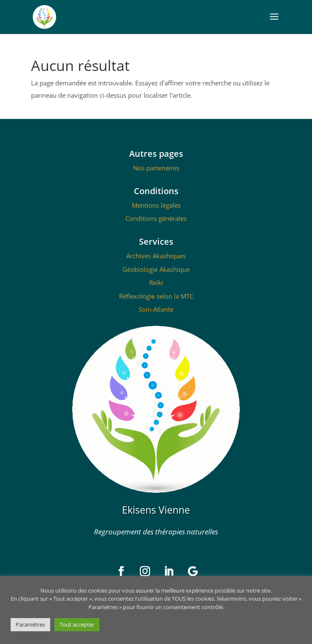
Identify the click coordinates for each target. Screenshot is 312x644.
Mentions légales (156, 205)
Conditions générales (156, 218)
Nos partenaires (156, 168)
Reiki (156, 282)
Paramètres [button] (30, 624)
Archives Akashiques (156, 256)
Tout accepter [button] (77, 624)
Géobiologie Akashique (156, 269)
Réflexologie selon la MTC (156, 296)
